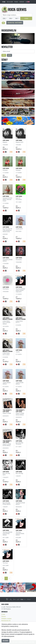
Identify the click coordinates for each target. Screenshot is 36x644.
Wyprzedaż (18, 121)
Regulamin (10, 2)
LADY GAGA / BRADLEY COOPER (8, 319)
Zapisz (4, 55)
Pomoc (16, 2)
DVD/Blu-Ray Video (18, 84)
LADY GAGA (6, 140)
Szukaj (26, 18)
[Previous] (3, 578)
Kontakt (22, 2)
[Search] (17, 15)
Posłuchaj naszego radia (18, 38)
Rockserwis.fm (6, 621)
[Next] (9, 578)
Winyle (18, 75)
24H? (17, 18)
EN (28, 2)
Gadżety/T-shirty (18, 112)
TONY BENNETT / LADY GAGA (7, 411)
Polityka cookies (6, 619)
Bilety (18, 93)
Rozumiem (5, 641)
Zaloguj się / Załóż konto (15, 23)
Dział (4, 18)
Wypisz (9, 55)
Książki (18, 103)
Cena (10, 18)
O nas (4, 2)
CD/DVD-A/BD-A (18, 66)
